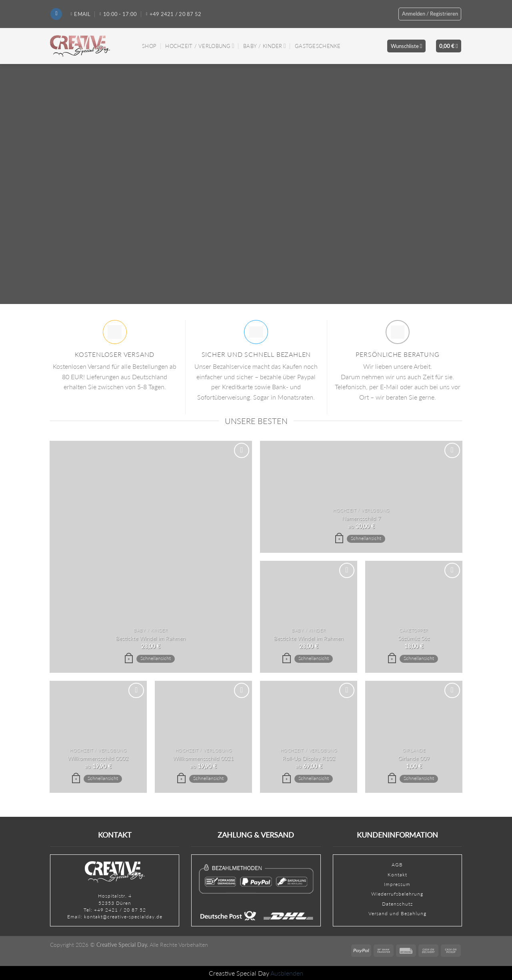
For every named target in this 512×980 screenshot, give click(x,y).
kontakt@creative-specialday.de (123, 917)
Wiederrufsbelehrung (397, 894)
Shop (149, 46)
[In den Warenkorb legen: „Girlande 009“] (392, 779)
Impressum (397, 884)
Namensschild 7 (361, 518)
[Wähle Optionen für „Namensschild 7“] (339, 539)
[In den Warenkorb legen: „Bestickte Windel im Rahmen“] (129, 659)
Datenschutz (397, 904)
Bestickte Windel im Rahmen (151, 638)
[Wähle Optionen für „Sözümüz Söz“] (392, 659)
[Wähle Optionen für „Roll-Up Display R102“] (286, 779)
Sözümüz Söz (414, 638)
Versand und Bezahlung (397, 913)
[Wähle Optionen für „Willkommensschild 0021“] (181, 779)
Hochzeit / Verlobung (200, 46)
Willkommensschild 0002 (98, 758)
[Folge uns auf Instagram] (56, 14)
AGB (397, 865)
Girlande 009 (414, 758)
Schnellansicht (156, 658)
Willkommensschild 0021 (203, 758)
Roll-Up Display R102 (309, 758)
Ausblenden (287, 973)
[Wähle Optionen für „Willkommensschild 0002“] (76, 779)
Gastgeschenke (318, 46)
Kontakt (397, 875)
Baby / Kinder (265, 46)
